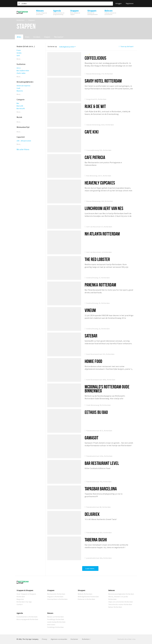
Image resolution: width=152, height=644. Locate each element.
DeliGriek (92, 514)
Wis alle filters (23, 149)
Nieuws (50, 613)
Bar (18, 103)
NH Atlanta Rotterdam (102, 234)
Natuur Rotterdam (115, 607)
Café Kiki (92, 132)
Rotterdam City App (24, 602)
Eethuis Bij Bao (96, 412)
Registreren (130, 3)
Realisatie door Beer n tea (126, 639)
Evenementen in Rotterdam (27, 617)
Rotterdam (86, 639)
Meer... (19, 59)
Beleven (112, 590)
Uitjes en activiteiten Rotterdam (121, 602)
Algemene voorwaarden (59, 639)
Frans (19, 50)
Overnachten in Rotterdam (57, 599)
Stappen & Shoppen (25, 590)
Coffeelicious (96, 58)
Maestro (20, 91)
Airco (19, 68)
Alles (19, 37)
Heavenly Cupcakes (100, 183)
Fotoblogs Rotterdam (56, 627)
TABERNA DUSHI (96, 540)
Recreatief (59, 37)
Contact (20, 604)
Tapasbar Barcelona (101, 489)
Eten (27, 37)
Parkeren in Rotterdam (86, 599)
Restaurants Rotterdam (56, 594)
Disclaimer (74, 639)
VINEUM (90, 310)
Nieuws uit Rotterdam (56, 617)
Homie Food (93, 361)
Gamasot (92, 438)
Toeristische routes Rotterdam (120, 604)
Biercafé (20, 106)
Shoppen (82, 590)
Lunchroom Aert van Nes (104, 208)
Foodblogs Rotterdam (56, 619)
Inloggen (119, 3)
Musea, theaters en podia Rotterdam (118, 598)
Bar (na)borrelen (23, 71)
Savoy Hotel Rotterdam (103, 81)
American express (24, 86)
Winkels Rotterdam (85, 594)
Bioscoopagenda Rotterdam (27, 619)
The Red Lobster (97, 259)
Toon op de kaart (126, 46)
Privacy (44, 639)
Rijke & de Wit (95, 106)
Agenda (20, 613)
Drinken (37, 37)
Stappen (51, 590)
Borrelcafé (21, 108)
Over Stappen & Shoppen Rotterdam (26, 595)
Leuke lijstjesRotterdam (56, 622)
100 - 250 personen (24, 141)
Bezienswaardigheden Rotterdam (121, 594)
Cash (18, 88)
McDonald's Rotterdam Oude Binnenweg (107, 389)
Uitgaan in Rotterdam (55, 597)
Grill (18, 55)
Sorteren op (52, 46)
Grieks (19, 53)
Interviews (51, 625)
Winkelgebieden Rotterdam (88, 597)
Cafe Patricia (95, 157)
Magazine (20, 599)
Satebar (91, 336)
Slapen (47, 37)
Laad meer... (90, 568)
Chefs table (21, 73)
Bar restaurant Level (102, 463)
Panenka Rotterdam (100, 285)
